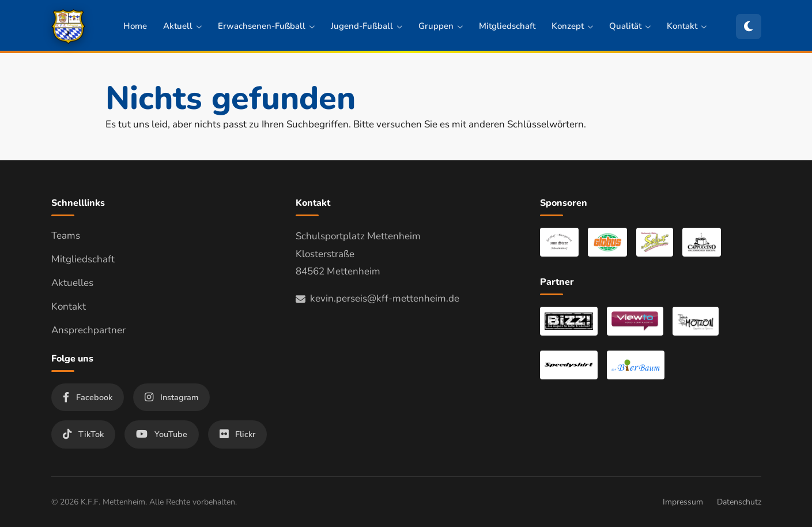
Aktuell (182, 26)
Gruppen (441, 26)
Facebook (88, 397)
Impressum (683, 502)
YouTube (162, 434)
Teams (66, 236)
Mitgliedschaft (507, 26)
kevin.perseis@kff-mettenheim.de (377, 298)
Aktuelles (72, 283)
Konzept (572, 26)
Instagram (171, 397)
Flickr (237, 434)
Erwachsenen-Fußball (266, 26)
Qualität (630, 26)
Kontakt (687, 26)
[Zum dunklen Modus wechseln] (749, 27)
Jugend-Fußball (367, 26)
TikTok (83, 434)
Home (135, 26)
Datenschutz (739, 502)
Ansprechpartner (88, 330)
